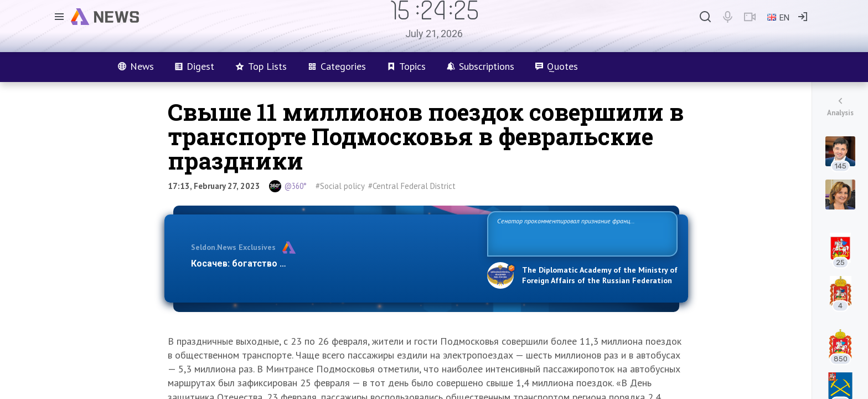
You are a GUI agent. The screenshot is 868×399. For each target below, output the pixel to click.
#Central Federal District (412, 186)
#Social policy (340, 186)
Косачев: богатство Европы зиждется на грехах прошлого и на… (332, 264)
